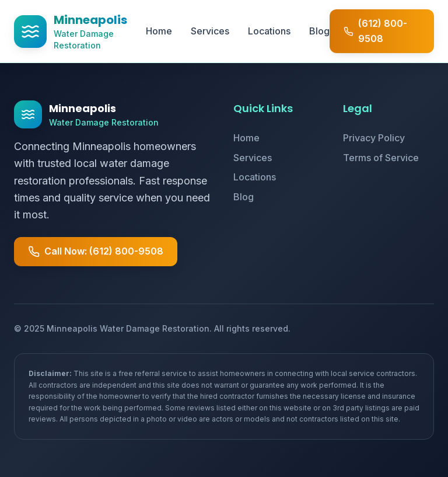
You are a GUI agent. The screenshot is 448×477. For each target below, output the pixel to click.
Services (210, 31)
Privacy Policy (374, 138)
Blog (319, 31)
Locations (269, 31)
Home (159, 31)
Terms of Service (381, 158)
